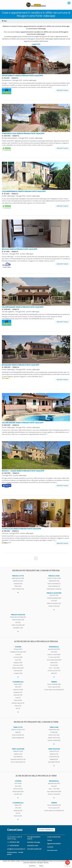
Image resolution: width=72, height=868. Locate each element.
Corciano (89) (18, 657)
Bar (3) (18, 708)
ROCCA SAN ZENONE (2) (18, 762)
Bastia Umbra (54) (18, 668)
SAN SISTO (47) (54, 595)
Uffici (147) (18, 687)
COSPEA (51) (54, 732)
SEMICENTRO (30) (54, 581)
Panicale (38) (18, 671)
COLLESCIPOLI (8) (54, 757)
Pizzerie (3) (18, 706)
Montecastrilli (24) (18, 792)
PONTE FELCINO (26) (18, 620)
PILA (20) (18, 623)
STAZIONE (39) (18, 584)
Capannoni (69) (18, 690)
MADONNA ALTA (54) (18, 578)
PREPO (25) (18, 586)
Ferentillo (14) (18, 794)
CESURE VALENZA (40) (54, 740)
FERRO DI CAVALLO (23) (54, 603)
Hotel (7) (18, 698)
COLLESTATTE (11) (54, 751)
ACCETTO (32, 866)
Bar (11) (18, 813)
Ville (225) (54, 652)
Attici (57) (54, 673)
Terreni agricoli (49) (54, 687)
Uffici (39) (18, 808)
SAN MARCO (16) (18, 628)
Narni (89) (18, 786)
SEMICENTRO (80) (54, 730)
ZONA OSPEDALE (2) (54, 586)
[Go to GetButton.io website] (67, 866)
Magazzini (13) (18, 811)
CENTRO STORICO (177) (18, 730)
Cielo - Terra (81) (54, 668)
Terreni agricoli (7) (54, 808)
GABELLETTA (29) (18, 751)
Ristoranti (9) (18, 816)
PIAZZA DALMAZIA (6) (18, 738)
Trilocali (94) (54, 665)
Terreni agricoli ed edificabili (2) (54, 811)
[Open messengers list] (67, 862)
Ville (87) (54, 786)
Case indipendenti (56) (54, 792)
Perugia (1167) (18, 649)
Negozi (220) (18, 684)
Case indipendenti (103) (54, 660)
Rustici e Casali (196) (54, 655)
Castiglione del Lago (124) (18, 652)
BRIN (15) (18, 732)
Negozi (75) (18, 805)
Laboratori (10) (18, 695)
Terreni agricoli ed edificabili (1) (54, 690)
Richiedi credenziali (46, 830)
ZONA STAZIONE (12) (18, 735)
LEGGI (41, 866)
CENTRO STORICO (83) (54, 578)
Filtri (4, 21)
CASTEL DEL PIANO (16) (18, 625)
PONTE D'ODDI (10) (54, 606)
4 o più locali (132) (54, 657)
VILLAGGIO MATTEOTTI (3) (18, 759)
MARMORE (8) (54, 759)
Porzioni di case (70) (54, 671)
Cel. (13, 846)
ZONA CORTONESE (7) (54, 584)
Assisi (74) (18, 660)
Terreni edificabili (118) (54, 684)
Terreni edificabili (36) (54, 805)
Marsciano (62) (18, 665)
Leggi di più (36, 44)
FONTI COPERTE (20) (18, 589)
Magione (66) (18, 663)
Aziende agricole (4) (18, 703)
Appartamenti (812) (54, 649)
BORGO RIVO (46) (54, 735)
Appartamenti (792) (54, 783)
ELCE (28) (54, 601)
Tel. (13, 842)
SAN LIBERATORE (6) (54, 762)
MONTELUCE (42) (18, 581)
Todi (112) (18, 655)
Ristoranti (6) (18, 700)
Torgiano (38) (18, 673)
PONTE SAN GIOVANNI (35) (18, 617)
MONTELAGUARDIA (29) (54, 598)
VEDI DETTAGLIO (62, 90)
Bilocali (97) (54, 663)
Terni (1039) (18, 783)
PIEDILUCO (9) (54, 754)
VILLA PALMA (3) (18, 757)
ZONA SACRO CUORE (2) (54, 589)
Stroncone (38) (18, 789)
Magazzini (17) (18, 692)
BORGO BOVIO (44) (54, 738)
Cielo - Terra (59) (54, 789)
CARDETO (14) (18, 754)
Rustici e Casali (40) (54, 794)
